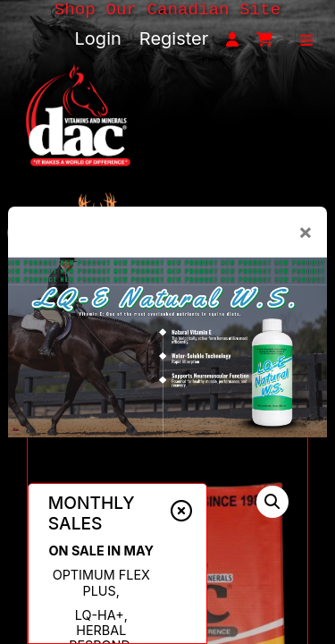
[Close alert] (181, 511)
